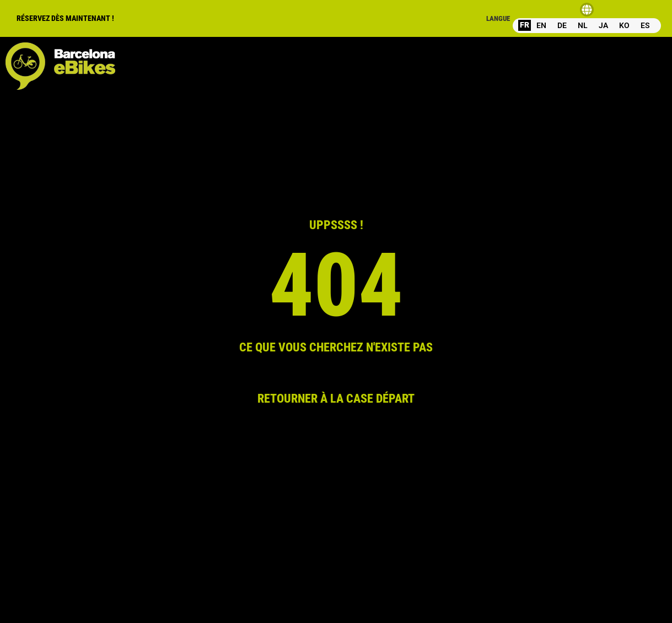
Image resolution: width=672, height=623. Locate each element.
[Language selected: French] (587, 25)
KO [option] (624, 25)
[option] (541, 26)
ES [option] (645, 25)
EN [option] (541, 25)
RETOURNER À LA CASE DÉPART (336, 398)
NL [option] (583, 25)
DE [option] (562, 25)
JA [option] (603, 25)
